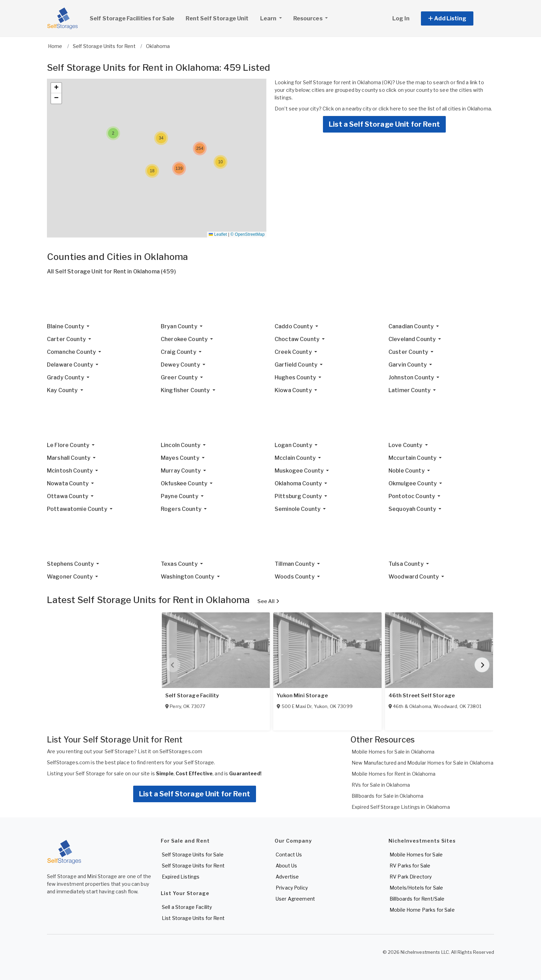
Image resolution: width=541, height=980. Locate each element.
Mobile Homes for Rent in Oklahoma (394, 774)
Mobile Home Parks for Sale (422, 910)
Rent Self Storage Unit (217, 18)
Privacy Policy (292, 888)
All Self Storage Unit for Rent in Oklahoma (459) (111, 271)
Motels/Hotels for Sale (416, 888)
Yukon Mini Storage (302, 696)
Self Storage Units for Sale (193, 855)
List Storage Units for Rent (193, 918)
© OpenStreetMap (248, 234)
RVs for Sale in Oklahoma (381, 785)
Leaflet (218, 234)
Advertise (287, 877)
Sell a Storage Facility (187, 907)
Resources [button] (308, 18)
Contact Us (289, 855)
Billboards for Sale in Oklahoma (387, 796)
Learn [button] (274, 18)
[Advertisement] (254, 302)
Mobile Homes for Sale (416, 855)
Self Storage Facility (192, 696)
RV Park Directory (411, 877)
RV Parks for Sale (410, 866)
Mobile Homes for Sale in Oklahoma (393, 752)
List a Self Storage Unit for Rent (384, 124)
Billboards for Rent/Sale (417, 899)
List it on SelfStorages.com (170, 751)
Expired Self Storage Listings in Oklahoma (401, 807)
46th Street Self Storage (422, 696)
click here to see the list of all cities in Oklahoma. (435, 109)
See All (268, 601)
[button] (455, 18)
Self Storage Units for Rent (193, 866)
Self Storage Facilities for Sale (132, 18)
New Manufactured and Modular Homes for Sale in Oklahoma (422, 763)
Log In (401, 18)
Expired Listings (181, 877)
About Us (286, 866)
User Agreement (295, 899)
